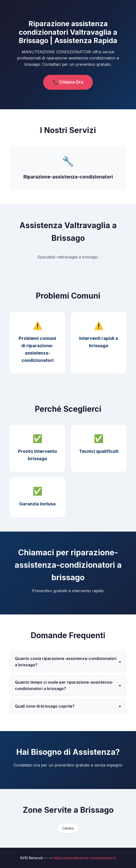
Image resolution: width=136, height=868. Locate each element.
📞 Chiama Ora (68, 82)
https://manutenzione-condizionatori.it (85, 858)
